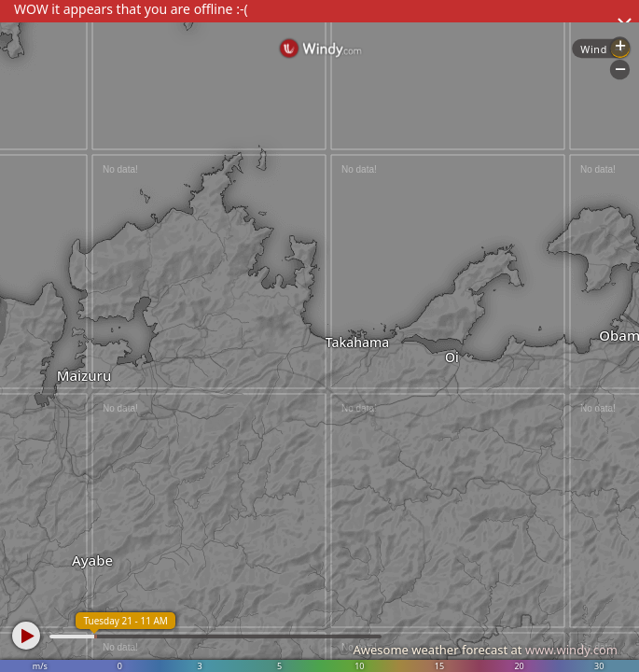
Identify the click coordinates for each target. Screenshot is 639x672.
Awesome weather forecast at (485, 650)
